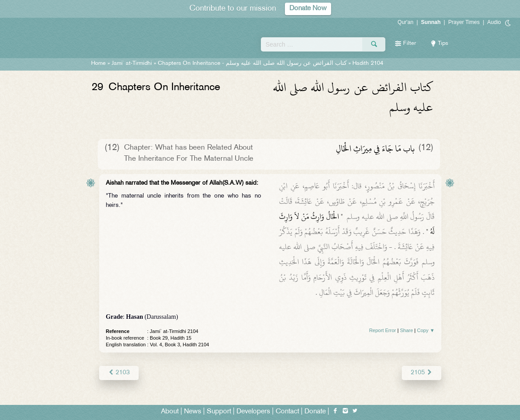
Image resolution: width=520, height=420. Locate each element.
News (193, 412)
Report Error (382, 330)
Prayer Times (464, 22)
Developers (253, 412)
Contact (287, 412)
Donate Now (308, 9)
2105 (422, 373)
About (170, 412)
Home (98, 63)
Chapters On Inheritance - (252, 63)
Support (219, 412)
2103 (119, 373)
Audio (494, 22)
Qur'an (406, 22)
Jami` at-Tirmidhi (132, 63)
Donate (315, 412)
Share (406, 330)
